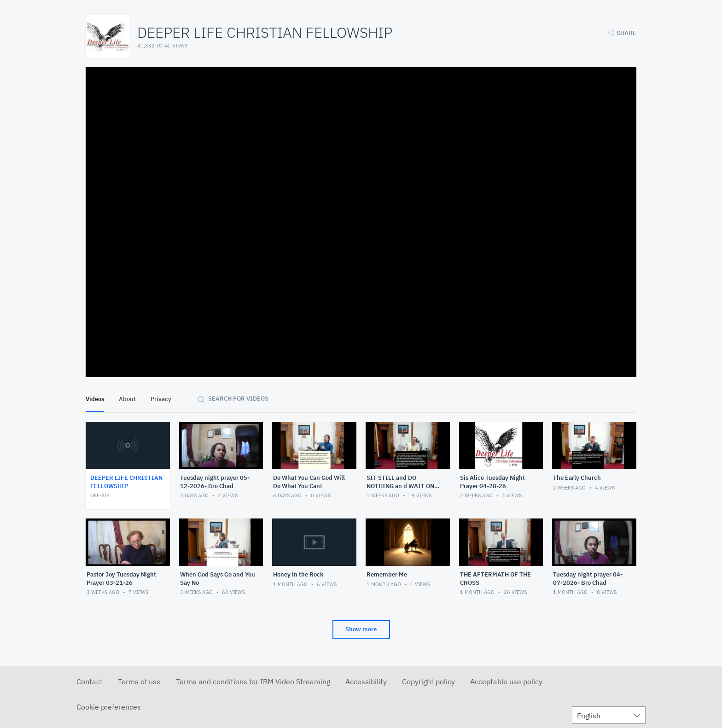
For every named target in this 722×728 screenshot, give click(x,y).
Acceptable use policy (506, 681)
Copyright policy (428, 681)
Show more (361, 629)
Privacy (161, 399)
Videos (95, 399)
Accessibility (366, 681)
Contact (90, 681)
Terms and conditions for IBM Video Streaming (253, 681)
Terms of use (139, 681)
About (127, 399)
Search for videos (238, 399)
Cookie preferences (109, 707)
